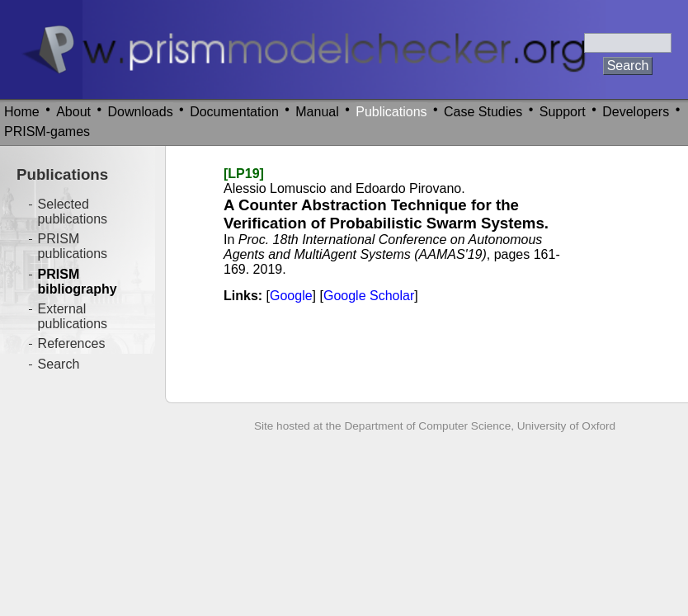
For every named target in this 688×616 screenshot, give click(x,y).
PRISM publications (73, 246)
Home (22, 112)
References (72, 343)
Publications (391, 112)
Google (291, 296)
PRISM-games (47, 132)
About (73, 112)
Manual (317, 112)
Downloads (141, 112)
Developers (636, 112)
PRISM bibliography (78, 282)
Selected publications (73, 212)
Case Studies (483, 112)
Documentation (234, 112)
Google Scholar (369, 296)
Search (59, 364)
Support (563, 112)
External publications (73, 316)
